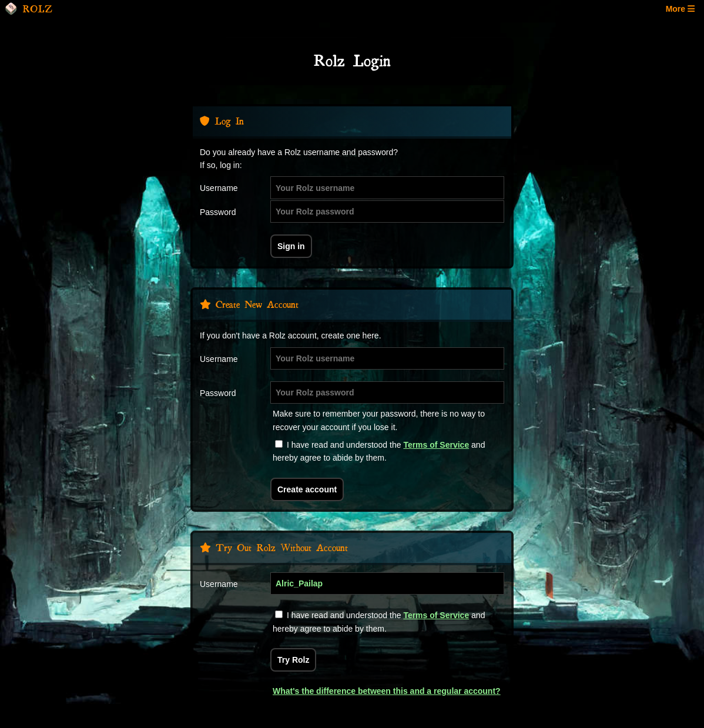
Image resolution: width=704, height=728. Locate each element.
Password (218, 212)
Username (219, 188)
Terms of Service (436, 445)
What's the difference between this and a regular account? (387, 691)
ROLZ (29, 9)
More (680, 9)
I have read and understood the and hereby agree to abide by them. (379, 451)
